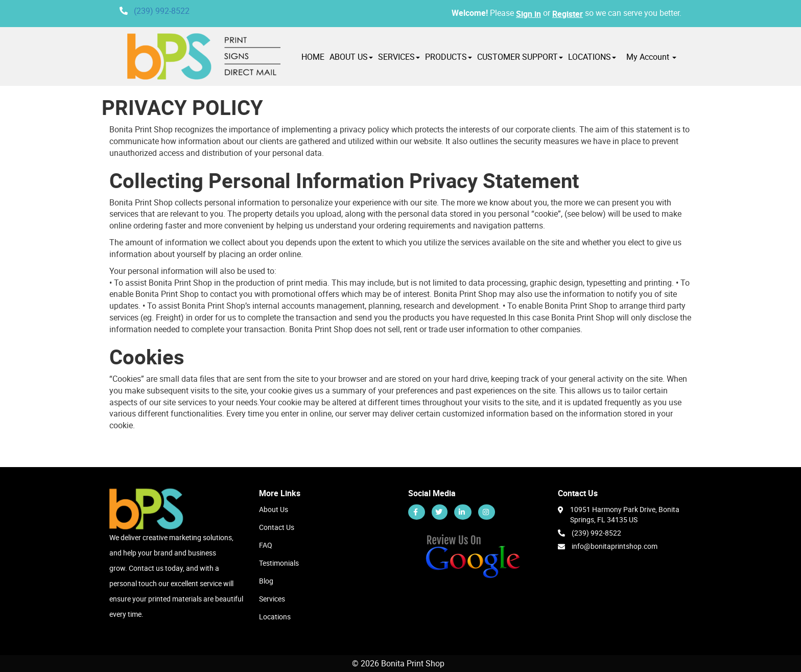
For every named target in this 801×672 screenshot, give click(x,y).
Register (568, 14)
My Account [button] (651, 57)
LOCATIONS (592, 57)
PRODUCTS (449, 57)
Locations (275, 617)
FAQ (266, 545)
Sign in (528, 14)
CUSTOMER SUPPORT (520, 57)
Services (272, 599)
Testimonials (279, 563)
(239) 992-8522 (162, 11)
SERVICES (399, 57)
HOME (313, 57)
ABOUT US (351, 57)
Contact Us (277, 527)
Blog (266, 581)
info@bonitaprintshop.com (615, 546)
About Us (274, 509)
